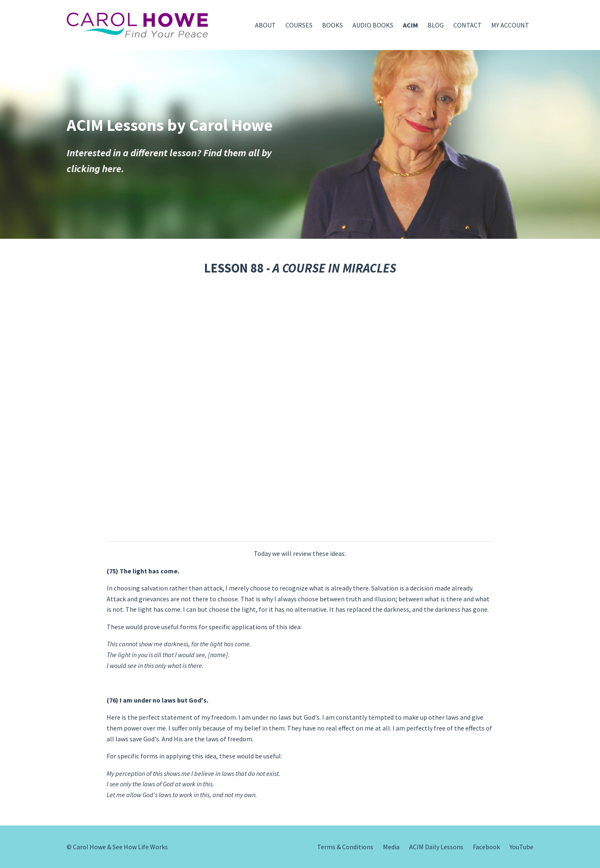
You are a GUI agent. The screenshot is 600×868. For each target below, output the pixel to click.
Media (391, 847)
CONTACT (467, 25)
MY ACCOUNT (510, 25)
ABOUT (265, 25)
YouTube (521, 847)
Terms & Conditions (345, 847)
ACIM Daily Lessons (436, 847)
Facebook (486, 847)
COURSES (299, 25)
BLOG (436, 25)
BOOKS (332, 25)
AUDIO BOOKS (373, 25)
